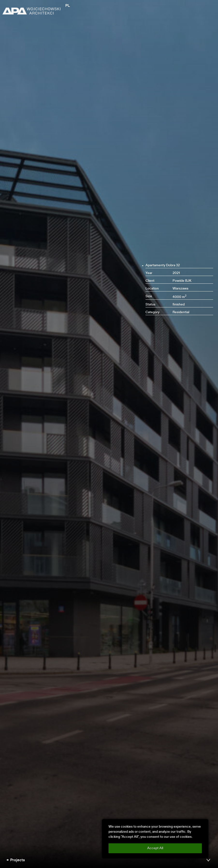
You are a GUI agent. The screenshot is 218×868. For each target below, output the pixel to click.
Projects (18, 860)
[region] (155, 839)
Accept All (155, 848)
